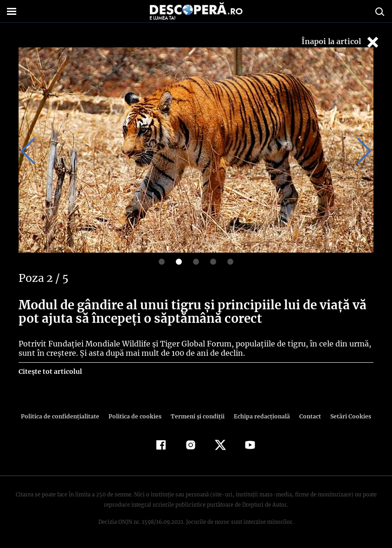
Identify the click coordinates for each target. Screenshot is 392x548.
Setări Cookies (346, 416)
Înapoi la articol (341, 42)
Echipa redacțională (259, 416)
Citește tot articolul (50, 372)
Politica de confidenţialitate (64, 416)
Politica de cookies (136, 416)
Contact (307, 416)
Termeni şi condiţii (197, 416)
